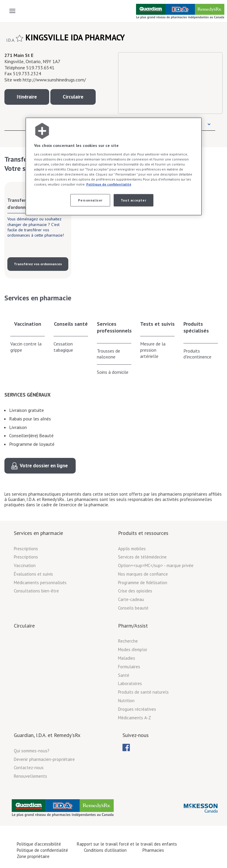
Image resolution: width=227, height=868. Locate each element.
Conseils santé (71, 324)
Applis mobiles (132, 549)
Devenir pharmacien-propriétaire (44, 759)
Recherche (128, 641)
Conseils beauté (133, 608)
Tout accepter (133, 200)
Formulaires (129, 667)
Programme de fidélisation (143, 583)
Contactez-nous (29, 768)
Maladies (127, 658)
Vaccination (28, 324)
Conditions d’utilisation (105, 850)
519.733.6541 (40, 68)
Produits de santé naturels (143, 692)
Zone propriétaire (33, 856)
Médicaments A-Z (135, 718)
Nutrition (126, 701)
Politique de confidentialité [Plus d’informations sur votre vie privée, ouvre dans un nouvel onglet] (109, 184)
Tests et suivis (157, 324)
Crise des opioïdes (135, 591)
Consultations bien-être (36, 591)
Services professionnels (114, 327)
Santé (124, 675)
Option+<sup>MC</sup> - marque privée (156, 565)
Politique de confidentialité (42, 850)
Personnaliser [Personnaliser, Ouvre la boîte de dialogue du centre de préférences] (90, 200)
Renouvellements (30, 776)
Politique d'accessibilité (39, 844)
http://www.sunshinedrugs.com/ (54, 80)
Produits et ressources (143, 533)
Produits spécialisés (196, 327)
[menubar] (126, 748)
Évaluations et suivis (33, 574)
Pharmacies (153, 850)
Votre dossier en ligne (44, 466)
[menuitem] (126, 747)
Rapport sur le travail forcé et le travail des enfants (127, 844)
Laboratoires (130, 683)
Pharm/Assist (133, 626)
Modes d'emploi (132, 650)
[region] (114, 167)
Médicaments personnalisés (40, 583)
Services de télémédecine (142, 557)
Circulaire (73, 97)
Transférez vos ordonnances (38, 264)
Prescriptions (26, 549)
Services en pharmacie (38, 533)
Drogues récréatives (137, 709)
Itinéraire (27, 97)
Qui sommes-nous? (32, 751)
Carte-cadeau (131, 599)
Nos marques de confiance (143, 574)
